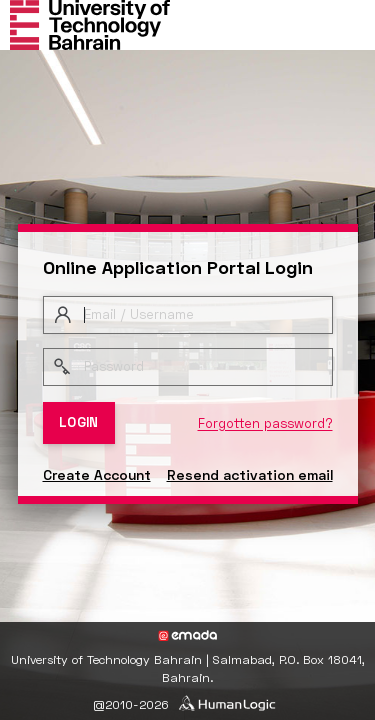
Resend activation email (250, 474)
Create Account (97, 474)
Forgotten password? (265, 423)
